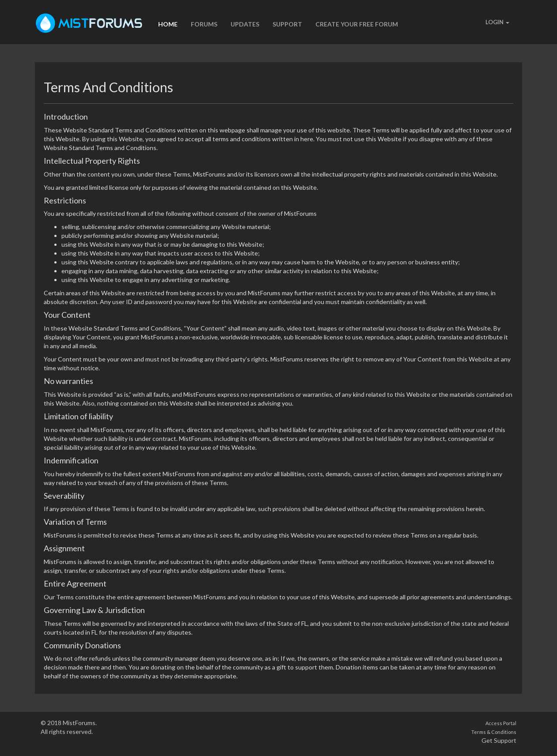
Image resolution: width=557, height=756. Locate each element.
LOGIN (497, 22)
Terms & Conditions (494, 732)
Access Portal (501, 723)
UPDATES (245, 24)
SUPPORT (287, 24)
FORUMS (204, 24)
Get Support (499, 740)
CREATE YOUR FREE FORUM (357, 24)
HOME (168, 24)
